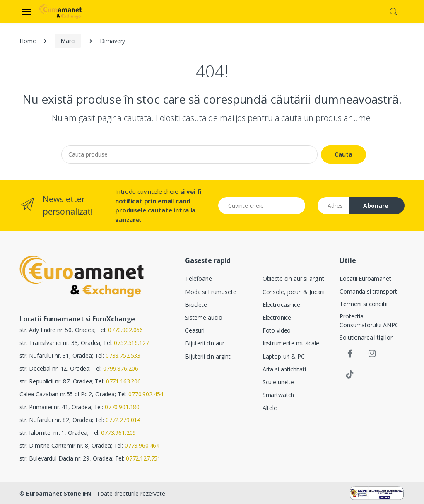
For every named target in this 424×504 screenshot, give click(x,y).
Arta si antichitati (284, 369)
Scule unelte (278, 382)
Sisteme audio (204, 317)
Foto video (277, 330)
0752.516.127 (131, 343)
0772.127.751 (143, 458)
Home (28, 41)
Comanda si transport (368, 291)
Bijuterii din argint (208, 356)
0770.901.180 (122, 407)
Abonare (376, 206)
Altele (270, 408)
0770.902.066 (125, 330)
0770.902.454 (146, 394)
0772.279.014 (123, 420)
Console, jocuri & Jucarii (294, 292)
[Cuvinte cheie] (262, 206)
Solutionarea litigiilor (366, 337)
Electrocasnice (281, 305)
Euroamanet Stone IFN (59, 493)
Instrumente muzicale (291, 343)
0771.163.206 (123, 381)
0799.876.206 (120, 368)
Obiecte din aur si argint (293, 279)
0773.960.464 (142, 445)
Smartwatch (278, 395)
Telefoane (199, 279)
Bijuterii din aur (205, 343)
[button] (393, 11)
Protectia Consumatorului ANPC (369, 321)
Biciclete (196, 305)
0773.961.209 (118, 433)
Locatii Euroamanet (365, 279)
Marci (68, 41)
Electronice (277, 317)
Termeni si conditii (363, 304)
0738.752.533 (123, 356)
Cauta (343, 154)
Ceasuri (195, 330)
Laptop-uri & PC (284, 356)
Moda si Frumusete (211, 292)
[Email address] (333, 206)
